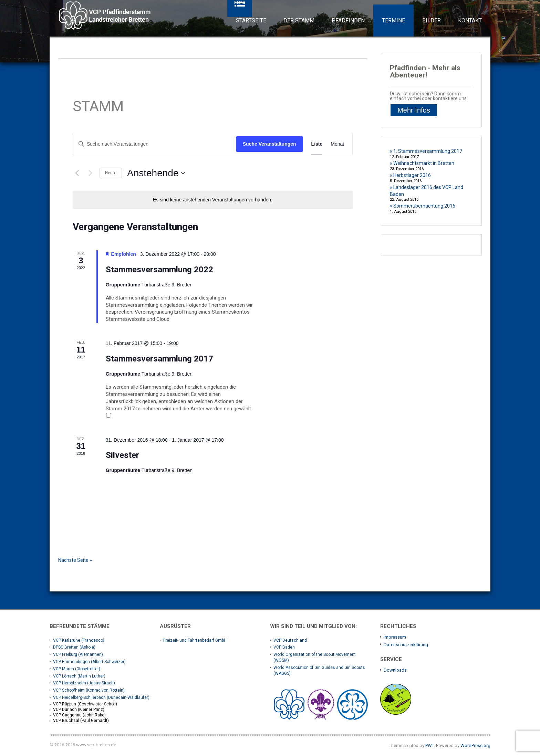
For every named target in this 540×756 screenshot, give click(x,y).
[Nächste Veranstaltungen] (90, 173)
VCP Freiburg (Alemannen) (78, 654)
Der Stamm (299, 20)
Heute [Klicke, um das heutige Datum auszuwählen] (111, 173)
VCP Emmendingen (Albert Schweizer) (89, 662)
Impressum (395, 637)
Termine (393, 20)
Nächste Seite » (75, 560)
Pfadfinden (348, 20)
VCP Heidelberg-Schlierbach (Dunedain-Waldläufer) (101, 697)
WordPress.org (475, 745)
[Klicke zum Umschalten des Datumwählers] (156, 173)
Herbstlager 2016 (412, 175)
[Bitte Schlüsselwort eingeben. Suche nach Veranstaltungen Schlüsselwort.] (154, 144)
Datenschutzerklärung (406, 645)
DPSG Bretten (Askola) (74, 647)
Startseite (251, 20)
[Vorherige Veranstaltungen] (77, 173)
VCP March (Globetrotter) (77, 669)
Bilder (432, 20)
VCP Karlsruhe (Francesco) (79, 640)
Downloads (395, 670)
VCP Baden (284, 647)
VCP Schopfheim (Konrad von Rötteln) (89, 690)
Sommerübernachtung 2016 (424, 206)
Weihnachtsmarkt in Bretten (424, 163)
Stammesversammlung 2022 (159, 270)
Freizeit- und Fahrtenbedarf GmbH (195, 640)
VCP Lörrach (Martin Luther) (79, 676)
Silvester (122, 455)
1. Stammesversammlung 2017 (428, 151)
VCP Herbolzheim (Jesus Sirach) (84, 683)
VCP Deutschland (290, 640)
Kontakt (470, 20)
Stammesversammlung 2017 (159, 359)
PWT (430, 745)
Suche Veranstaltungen (269, 144)
